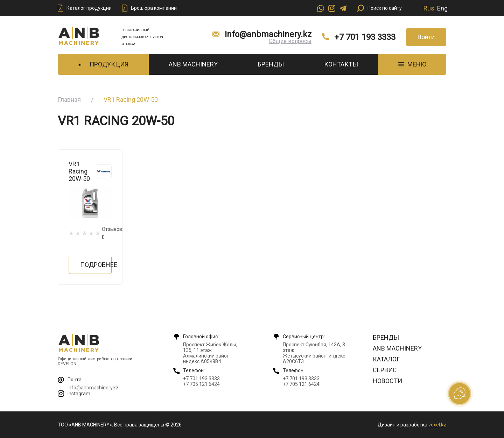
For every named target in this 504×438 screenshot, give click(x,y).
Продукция (103, 64)
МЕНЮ (412, 64)
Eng (442, 8)
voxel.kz (437, 425)
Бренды (271, 64)
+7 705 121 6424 (201, 384)
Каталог (386, 359)
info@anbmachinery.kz (268, 34)
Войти (426, 37)
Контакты (341, 64)
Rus (429, 8)
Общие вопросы (290, 41)
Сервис (385, 370)
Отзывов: (113, 233)
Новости (387, 381)
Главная (69, 100)
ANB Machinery (193, 64)
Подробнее (96, 265)
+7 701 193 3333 (365, 37)
